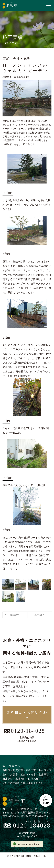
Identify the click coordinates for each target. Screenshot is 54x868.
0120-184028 (28, 731)
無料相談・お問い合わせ (27, 715)
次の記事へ (40, 615)
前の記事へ (15, 615)
